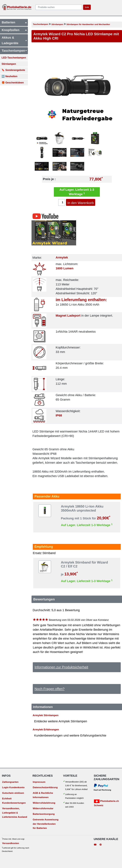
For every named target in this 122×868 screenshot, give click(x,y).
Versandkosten (11, 843)
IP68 (59, 416)
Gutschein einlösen (13, 793)
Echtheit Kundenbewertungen (14, 801)
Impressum (39, 782)
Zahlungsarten (10, 782)
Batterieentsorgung (44, 814)
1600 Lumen (65, 268)
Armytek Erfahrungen (46, 729)
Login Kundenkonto (13, 787)
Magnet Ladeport (68, 316)
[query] (59, 7)
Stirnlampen (57, 24)
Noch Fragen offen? (50, 689)
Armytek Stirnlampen (46, 715)
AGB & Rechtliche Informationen (43, 795)
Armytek (62, 258)
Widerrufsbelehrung (44, 803)
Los (87, 7)
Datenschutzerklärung (45, 787)
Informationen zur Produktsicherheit (61, 667)
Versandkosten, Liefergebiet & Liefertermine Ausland (15, 813)
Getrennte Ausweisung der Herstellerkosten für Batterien (46, 824)
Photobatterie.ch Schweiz (106, 803)
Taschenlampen (40, 24)
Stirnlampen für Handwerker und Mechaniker (88, 24)
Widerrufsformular (43, 808)
